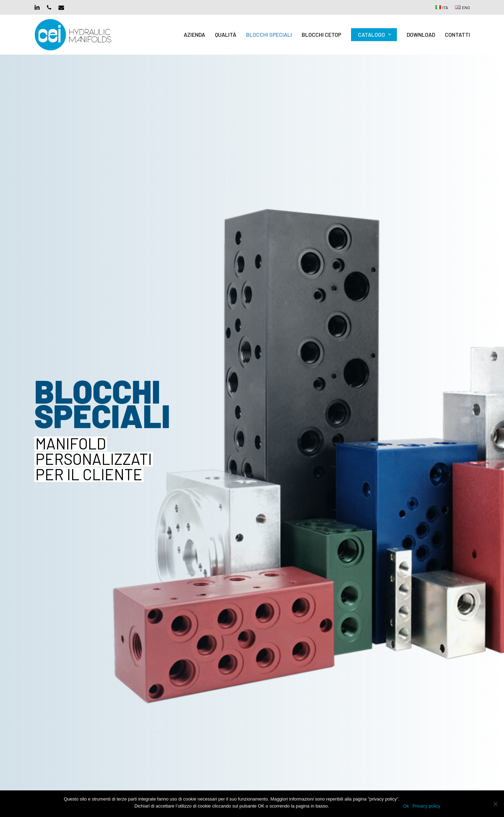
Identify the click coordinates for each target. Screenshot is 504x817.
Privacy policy (426, 806)
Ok (406, 806)
